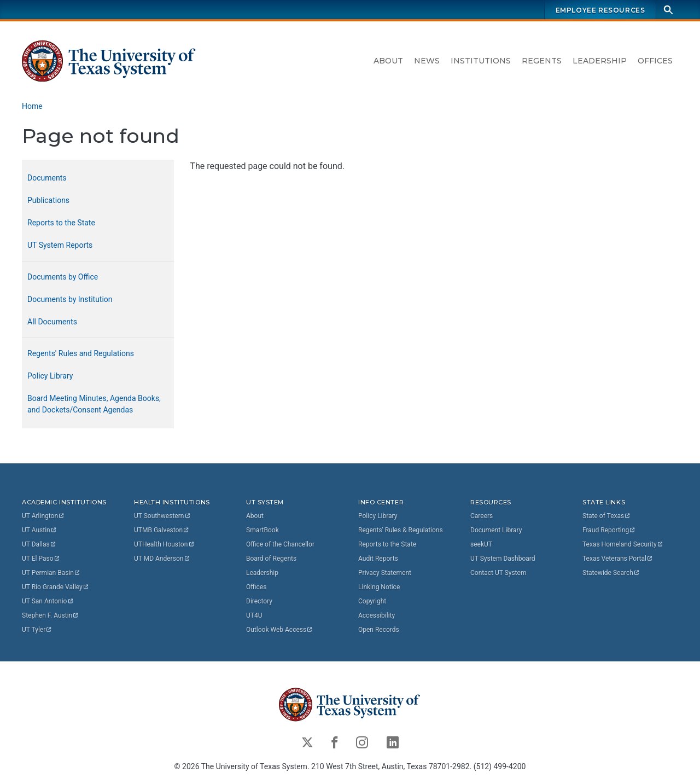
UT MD (162, 559)
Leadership (600, 61)
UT (43, 516)
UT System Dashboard (503, 559)
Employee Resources (600, 10)
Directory (259, 601)
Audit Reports (378, 559)
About (388, 61)
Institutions (481, 61)
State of (607, 516)
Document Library (496, 530)
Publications (48, 200)
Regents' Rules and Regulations (81, 353)
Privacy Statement (385, 573)
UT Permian (51, 573)
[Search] (668, 10)
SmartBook (262, 530)
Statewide (611, 573)
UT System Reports (60, 245)
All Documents (52, 322)
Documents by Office (63, 277)
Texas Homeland (623, 544)
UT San (48, 601)
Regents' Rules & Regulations (401, 530)
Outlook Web (280, 630)
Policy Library (50, 376)
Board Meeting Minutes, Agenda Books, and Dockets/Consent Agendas (94, 404)
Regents (542, 61)
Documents (47, 178)
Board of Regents (271, 559)
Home (32, 106)
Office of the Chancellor (280, 544)
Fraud (609, 530)
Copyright (372, 601)
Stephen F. (51, 615)
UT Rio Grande (56, 587)
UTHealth (164, 544)
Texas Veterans (618, 559)
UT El (41, 559)
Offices (655, 61)
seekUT (481, 544)
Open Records (379, 630)
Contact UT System (498, 573)
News (427, 61)
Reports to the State (61, 223)
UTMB (162, 530)
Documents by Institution (70, 299)
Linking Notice (379, 587)
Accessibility (377, 615)
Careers (482, 516)
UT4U (254, 615)
